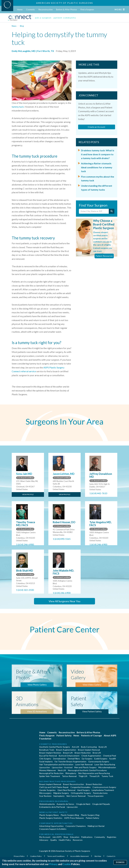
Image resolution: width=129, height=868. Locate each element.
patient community (65, 18)
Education (75, 837)
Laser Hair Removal (84, 764)
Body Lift (103, 747)
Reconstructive (46, 9)
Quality (54, 840)
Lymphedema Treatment (103, 790)
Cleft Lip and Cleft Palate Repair (54, 787)
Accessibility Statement (80, 856)
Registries (112, 837)
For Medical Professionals (56, 834)
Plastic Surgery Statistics (51, 818)
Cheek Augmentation (91, 756)
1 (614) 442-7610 (98, 493)
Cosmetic (30, 9)
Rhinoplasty (71, 773)
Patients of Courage (91, 735)
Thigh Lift (83, 776)
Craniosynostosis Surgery (104, 787)
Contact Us (111, 856)
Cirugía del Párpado (101, 804)
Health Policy (65, 840)
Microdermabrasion (107, 767)
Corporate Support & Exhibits (53, 829)
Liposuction (45, 767)
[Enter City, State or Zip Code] (94, 211)
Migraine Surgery (61, 793)
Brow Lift (97, 753)
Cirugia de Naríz (83, 804)
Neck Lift (62, 770)
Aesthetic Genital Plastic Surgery (55, 747)
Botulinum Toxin (47, 750)
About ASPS (110, 735)
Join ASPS (57, 837)
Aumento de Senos (65, 804)
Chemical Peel (110, 756)
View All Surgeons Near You (64, 601)
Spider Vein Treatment (50, 776)
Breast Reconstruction (74, 784)
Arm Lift (75, 747)
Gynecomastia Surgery (99, 761)
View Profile (28, 494)
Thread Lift (94, 776)
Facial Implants (46, 761)
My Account (45, 837)
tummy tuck (18, 107)
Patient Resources (104, 256)
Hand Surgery (83, 790)
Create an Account (97, 127)
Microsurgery (45, 793)
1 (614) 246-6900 (25, 544)
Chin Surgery (45, 759)
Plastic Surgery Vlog (90, 815)
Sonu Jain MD (24, 474)
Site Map (98, 856)
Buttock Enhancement (69, 756)
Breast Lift (68, 753)
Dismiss (120, 862)
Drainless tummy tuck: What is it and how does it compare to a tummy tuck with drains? (98, 154)
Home (20, 9)
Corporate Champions (76, 826)
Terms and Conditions (56, 856)
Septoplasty (59, 796)
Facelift (113, 759)
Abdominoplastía (47, 804)
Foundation (45, 739)
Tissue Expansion (95, 796)
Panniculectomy (100, 793)
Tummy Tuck (107, 776)
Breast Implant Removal (89, 750)
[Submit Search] (112, 211)
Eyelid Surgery (101, 759)
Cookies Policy (36, 856)
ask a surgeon (43, 18)
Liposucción (72, 807)
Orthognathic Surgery (81, 793)
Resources (78, 840)
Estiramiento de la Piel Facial (52, 807)
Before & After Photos (67, 9)
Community (100, 837)
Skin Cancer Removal (76, 796)
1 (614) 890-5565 (62, 539)
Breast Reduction (83, 753)
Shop (66, 837)
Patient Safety (64, 735)
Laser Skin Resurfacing (105, 764)
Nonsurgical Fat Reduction (51, 773)
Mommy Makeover (48, 770)
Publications (87, 837)
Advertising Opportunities (51, 826)
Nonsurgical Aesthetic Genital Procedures (87, 770)
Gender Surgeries (47, 790)
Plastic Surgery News (49, 815)
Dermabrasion (59, 759)
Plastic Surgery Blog (70, 815)
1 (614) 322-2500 (25, 590)
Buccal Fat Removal (48, 756)
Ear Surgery (87, 759)
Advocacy (44, 840)
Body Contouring (89, 747)
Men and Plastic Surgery (85, 767)
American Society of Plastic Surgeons (65, 3)
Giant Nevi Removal (66, 790)
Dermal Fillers (74, 759)
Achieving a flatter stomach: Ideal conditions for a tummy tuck (97, 167)
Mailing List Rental (96, 826)
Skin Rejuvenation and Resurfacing (94, 773)
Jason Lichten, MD (64, 474)
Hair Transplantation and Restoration (56, 764)
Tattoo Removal (69, 776)
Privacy (53, 864)
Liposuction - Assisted (62, 767)
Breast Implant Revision (50, 753)
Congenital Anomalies (81, 787)
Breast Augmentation (66, 750)
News (14, 26)
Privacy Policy (19, 856)
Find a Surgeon (87, 9)
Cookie (67, 864)
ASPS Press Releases (74, 818)
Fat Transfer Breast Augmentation (71, 761)
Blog (22, 26)
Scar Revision (45, 796)
